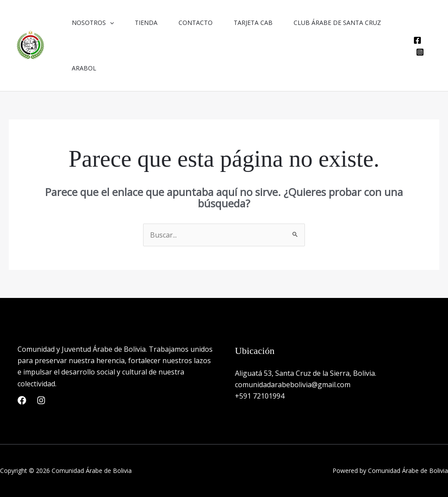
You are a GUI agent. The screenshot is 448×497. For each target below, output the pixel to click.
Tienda (146, 23)
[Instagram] (420, 52)
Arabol (84, 68)
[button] (110, 23)
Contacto (196, 23)
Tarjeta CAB (253, 23)
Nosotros (93, 23)
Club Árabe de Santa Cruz (337, 23)
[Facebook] (417, 40)
